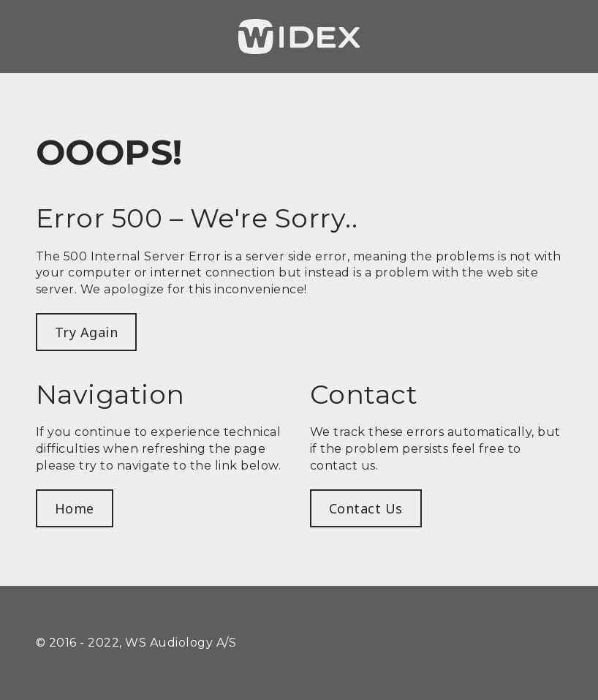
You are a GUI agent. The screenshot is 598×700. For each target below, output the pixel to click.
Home (75, 508)
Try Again (86, 332)
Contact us (366, 508)
